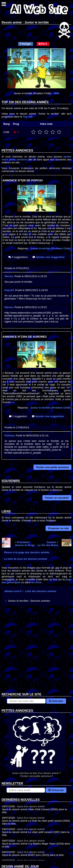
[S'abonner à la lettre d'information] (26, 790)
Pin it (43, 44)
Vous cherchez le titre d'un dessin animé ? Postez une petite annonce (36, 745)
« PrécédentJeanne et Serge (25, 544)
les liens (36, 582)
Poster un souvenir (57, 498)
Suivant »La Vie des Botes (48, 544)
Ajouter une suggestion (49, 257)
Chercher (56, 701)
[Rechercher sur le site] (26, 701)
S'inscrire (56, 790)
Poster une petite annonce (52, 467)
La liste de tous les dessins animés (26, 559)
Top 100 (28, 117)
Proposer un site (58, 528)
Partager (25, 44)
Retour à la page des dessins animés (27, 552)
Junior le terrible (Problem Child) (50, 248)
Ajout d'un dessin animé (31, 806)
